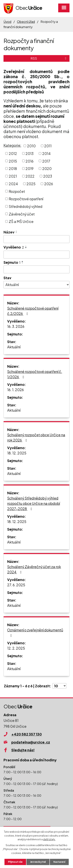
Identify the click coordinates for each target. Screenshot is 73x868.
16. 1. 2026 (15, 390)
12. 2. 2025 (16, 648)
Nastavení (59, 862)
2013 (29, 153)
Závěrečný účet (22, 214)
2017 (46, 161)
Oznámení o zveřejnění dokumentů (35, 632)
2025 (31, 184)
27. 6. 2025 (16, 585)
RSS (49, 58)
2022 (30, 176)
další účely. (49, 839)
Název (9, 232)
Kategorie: (12, 145)
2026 (49, 184)
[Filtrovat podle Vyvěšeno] (36, 255)
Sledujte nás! (23, 750)
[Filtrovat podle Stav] (36, 285)
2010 (31, 146)
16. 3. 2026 (16, 326)
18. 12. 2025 (17, 453)
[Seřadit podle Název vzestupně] (17, 231)
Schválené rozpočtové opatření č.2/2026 (33, 311)
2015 (13, 161)
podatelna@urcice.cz (31, 742)
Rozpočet (17, 191)
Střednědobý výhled (26, 206)
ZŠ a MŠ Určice (21, 221)
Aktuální (14, 347)
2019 (29, 169)
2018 (13, 169)
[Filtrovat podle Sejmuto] (36, 269)
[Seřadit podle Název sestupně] (17, 233)
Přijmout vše (15, 862)
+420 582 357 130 (27, 734)
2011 (48, 146)
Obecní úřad (26, 22)
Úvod (7, 22)
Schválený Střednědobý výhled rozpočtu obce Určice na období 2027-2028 (34, 503)
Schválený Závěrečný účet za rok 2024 (34, 569)
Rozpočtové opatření (26, 199)
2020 (47, 169)
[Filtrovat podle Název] (36, 239)
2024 (13, 184)
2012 (13, 153)
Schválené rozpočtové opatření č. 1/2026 (35, 374)
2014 (46, 153)
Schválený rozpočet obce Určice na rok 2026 (36, 437)
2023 (48, 176)
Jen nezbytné (38, 862)
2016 (29, 161)
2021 (13, 176)
